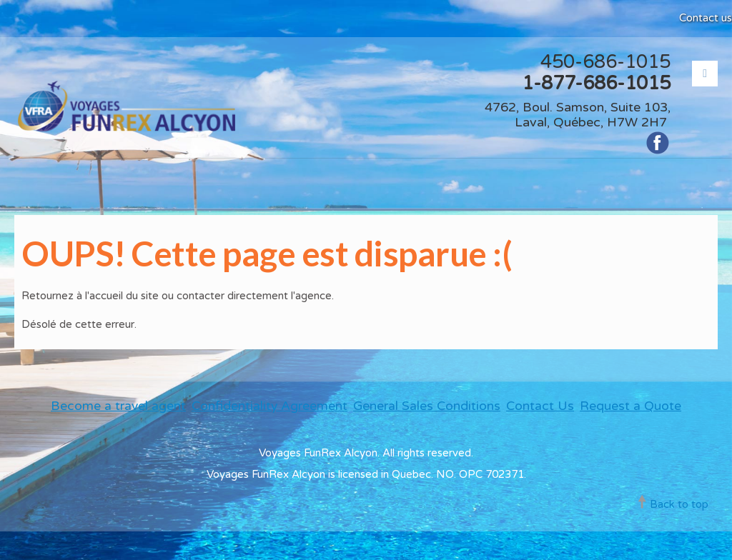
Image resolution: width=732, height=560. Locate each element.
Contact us (706, 18)
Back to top (679, 504)
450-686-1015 (605, 62)
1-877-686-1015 (596, 83)
